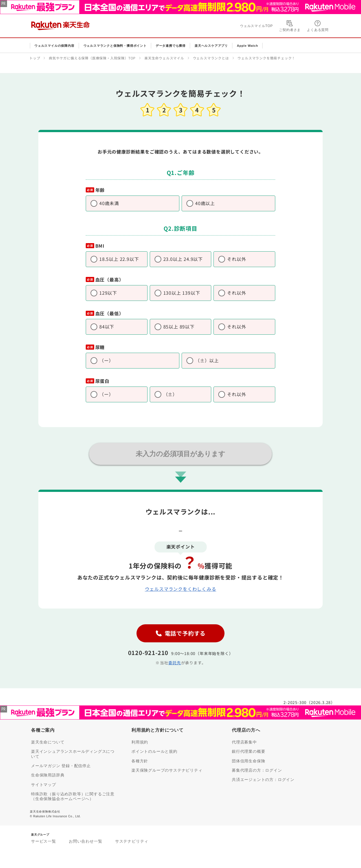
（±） (170, 394)
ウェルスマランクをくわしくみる (181, 589)
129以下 (108, 293)
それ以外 (236, 259)
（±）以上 (207, 360)
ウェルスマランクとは (211, 58)
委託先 (175, 663)
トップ (35, 58)
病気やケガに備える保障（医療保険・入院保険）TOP (92, 58)
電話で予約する (180, 633)
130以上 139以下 (182, 293)
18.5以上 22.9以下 (119, 259)
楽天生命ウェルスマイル (164, 58)
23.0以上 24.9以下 (183, 259)
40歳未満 (109, 203)
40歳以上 (205, 203)
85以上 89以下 (179, 327)
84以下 (107, 327)
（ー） (106, 360)
